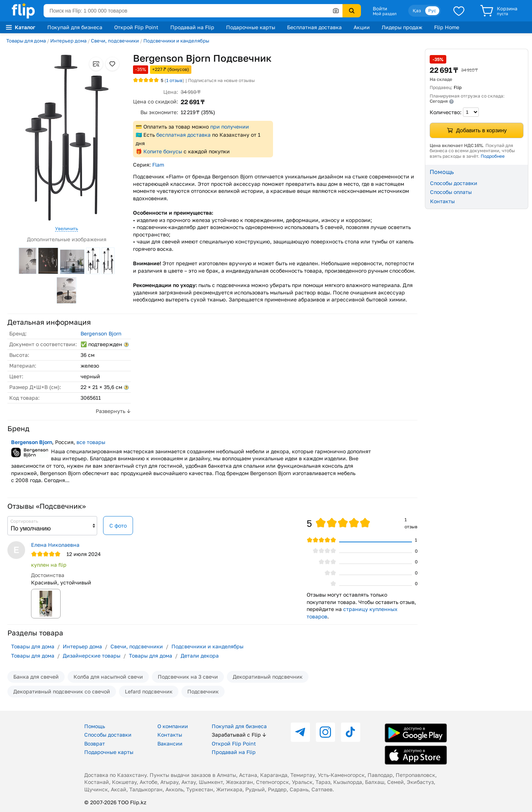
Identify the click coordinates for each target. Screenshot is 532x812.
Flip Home (447, 27)
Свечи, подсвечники (115, 41)
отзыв (174, 80)
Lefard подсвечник (149, 691)
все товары (91, 442)
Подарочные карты (251, 27)
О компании (173, 726)
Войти (380, 8)
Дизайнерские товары (92, 656)
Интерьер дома (68, 41)
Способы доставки (454, 183)
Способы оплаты (451, 192)
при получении (230, 127)
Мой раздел (385, 14)
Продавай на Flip (192, 27)
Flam (158, 165)
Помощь (95, 726)
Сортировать (24, 521)
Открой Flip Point (136, 27)
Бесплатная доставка (314, 27)
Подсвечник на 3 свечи (188, 677)
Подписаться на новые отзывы (221, 80)
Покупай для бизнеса (75, 27)
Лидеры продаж (402, 27)
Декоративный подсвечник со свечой (62, 691)
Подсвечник (203, 691)
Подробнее (493, 156)
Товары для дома (26, 41)
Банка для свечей (36, 677)
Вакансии (170, 743)
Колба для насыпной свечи (108, 677)
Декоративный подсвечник (268, 677)
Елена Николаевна (55, 545)
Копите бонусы (163, 151)
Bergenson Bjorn (101, 333)
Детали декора (200, 656)
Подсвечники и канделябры (176, 41)
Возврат (95, 743)
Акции (362, 27)
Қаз (417, 11)
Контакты (442, 201)
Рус (432, 11)
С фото (118, 526)
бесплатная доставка (183, 135)
